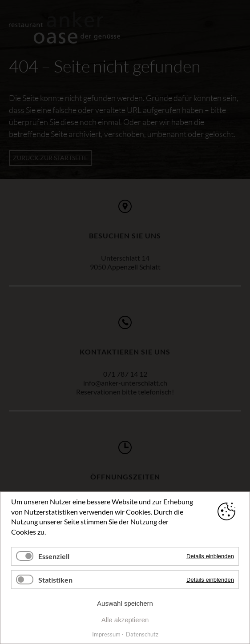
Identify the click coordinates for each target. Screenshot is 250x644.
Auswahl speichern (125, 603)
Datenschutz (142, 634)
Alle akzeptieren (125, 620)
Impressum (106, 634)
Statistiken (55, 580)
